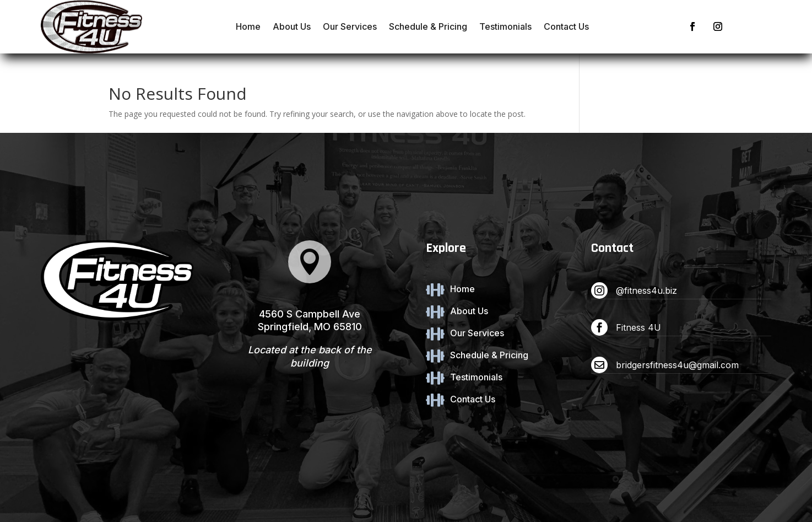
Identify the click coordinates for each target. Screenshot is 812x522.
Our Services (350, 26)
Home (248, 26)
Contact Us (566, 26)
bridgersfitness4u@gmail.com (677, 365)
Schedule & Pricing (428, 26)
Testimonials (505, 26)
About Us (292, 26)
